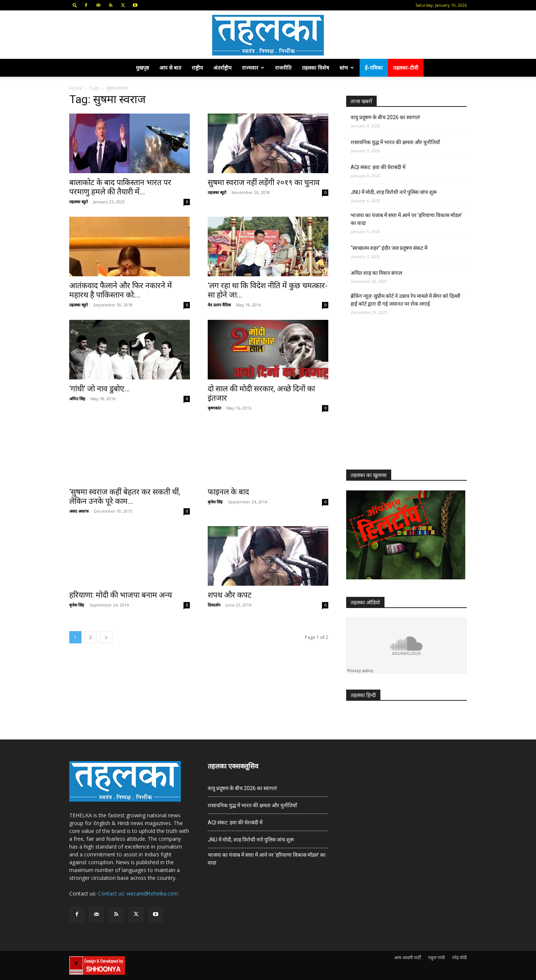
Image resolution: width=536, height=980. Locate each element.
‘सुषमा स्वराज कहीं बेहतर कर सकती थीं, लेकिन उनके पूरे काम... (125, 497)
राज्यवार (253, 68)
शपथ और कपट (230, 595)
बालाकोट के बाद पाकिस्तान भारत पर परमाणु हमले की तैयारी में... (120, 187)
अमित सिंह (77, 399)
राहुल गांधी (436, 957)
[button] (75, 5)
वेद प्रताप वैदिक (219, 305)
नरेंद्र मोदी (459, 957)
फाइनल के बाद (228, 492)
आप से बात (170, 68)
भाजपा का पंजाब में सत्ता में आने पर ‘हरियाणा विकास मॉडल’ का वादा (406, 219)
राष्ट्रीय (197, 68)
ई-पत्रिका (374, 68)
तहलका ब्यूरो (79, 202)
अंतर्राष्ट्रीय (222, 68)
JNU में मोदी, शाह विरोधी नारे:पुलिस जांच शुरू (394, 192)
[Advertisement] (402, 399)
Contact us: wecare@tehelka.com (138, 893)
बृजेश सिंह (215, 502)
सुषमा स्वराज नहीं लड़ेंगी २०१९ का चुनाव (264, 182)
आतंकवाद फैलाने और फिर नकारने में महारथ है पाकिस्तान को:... (121, 290)
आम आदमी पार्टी (408, 957)
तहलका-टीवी (406, 68)
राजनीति (283, 68)
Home (76, 88)
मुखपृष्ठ (142, 68)
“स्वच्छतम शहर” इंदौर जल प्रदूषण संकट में (389, 248)
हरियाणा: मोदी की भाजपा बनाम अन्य (121, 595)
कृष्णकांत (214, 408)
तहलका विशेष (315, 68)
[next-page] (106, 637)
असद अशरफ (79, 511)
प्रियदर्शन (214, 605)
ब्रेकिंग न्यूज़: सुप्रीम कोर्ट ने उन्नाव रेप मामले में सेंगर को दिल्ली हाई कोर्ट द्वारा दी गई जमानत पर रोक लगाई (406, 300)
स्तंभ (347, 68)
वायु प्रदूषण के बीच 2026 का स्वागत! (385, 117)
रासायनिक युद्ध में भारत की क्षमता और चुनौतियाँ (395, 142)
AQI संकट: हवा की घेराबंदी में (378, 167)
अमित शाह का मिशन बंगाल (376, 273)
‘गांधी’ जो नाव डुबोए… (99, 389)
